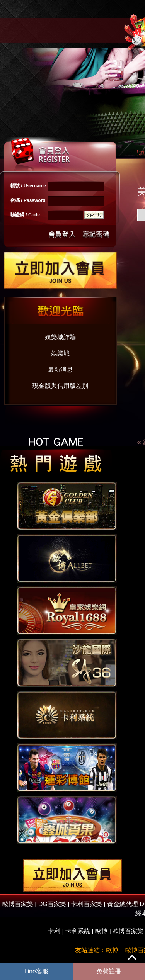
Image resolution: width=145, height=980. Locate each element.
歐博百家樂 (128, 931)
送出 (62, 234)
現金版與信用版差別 (60, 386)
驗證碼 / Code (25, 215)
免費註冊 (109, 971)
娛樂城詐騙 (60, 337)
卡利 (54, 931)
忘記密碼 (94, 234)
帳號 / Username (28, 186)
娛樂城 (60, 353)
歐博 (101, 931)
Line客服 (36, 971)
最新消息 (60, 369)
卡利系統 (78, 931)
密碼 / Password (28, 200)
